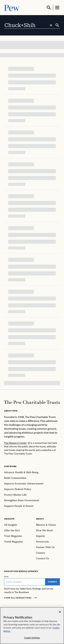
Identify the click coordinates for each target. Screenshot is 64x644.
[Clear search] (51, 25)
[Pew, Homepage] (12, 8)
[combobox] (30, 25)
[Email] (25, 582)
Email (6, 576)
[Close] (60, 612)
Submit (53, 582)
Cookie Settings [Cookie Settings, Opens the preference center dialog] (32, 638)
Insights (9, 519)
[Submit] (57, 25)
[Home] (32, 402)
